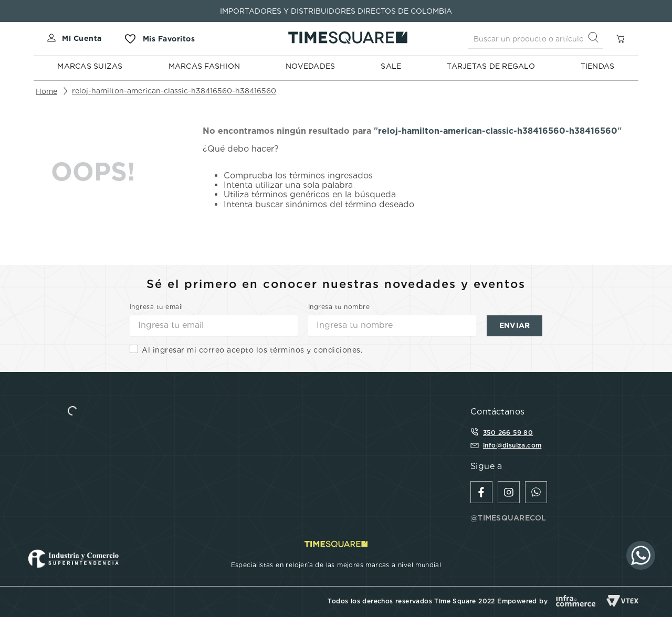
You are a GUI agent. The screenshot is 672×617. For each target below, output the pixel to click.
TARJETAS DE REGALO (491, 66)
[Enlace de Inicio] (46, 91)
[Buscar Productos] (595, 39)
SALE (391, 66)
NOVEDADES (310, 66)
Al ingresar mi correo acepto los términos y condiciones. (252, 350)
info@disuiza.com (512, 445)
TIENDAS (598, 66)
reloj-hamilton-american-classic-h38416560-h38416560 (174, 91)
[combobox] (535, 39)
